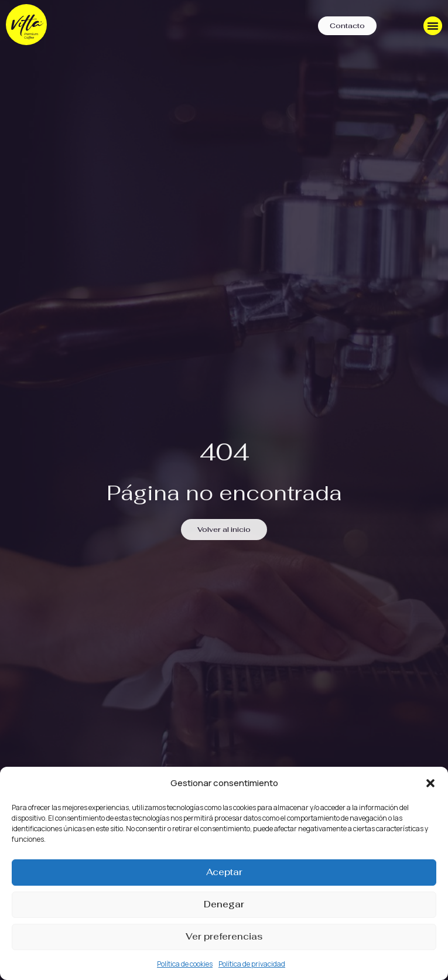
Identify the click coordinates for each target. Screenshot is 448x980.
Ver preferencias (224, 936)
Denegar (224, 904)
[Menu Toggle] (433, 26)
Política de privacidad (252, 964)
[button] (430, 783)
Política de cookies (185, 964)
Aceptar (224, 872)
